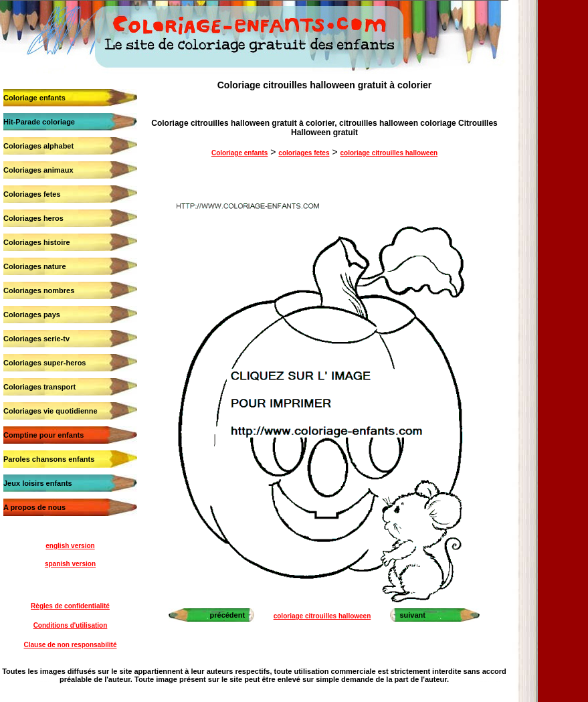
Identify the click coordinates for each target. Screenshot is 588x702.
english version (70, 546)
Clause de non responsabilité (71, 645)
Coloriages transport (39, 387)
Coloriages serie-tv (36, 339)
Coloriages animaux (38, 170)
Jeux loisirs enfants (38, 483)
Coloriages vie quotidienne (51, 411)
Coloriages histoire (37, 242)
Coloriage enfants (34, 98)
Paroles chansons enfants (49, 459)
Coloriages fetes (32, 194)
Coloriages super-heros (44, 363)
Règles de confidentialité (70, 606)
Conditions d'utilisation (71, 625)
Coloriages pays (32, 315)
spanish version (70, 564)
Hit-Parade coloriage (39, 122)
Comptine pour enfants (43, 435)
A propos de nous (34, 507)
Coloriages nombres (39, 290)
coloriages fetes (304, 153)
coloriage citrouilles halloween (389, 153)
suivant (412, 615)
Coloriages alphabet (38, 146)
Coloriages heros (33, 218)
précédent (228, 615)
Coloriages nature (35, 266)
